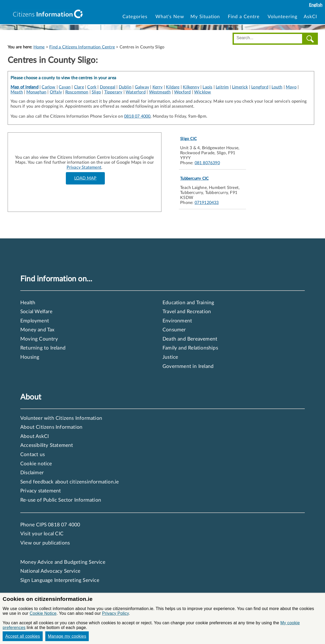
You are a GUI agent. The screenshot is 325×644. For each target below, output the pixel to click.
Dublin (125, 87)
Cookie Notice (43, 613)
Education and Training (188, 303)
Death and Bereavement (190, 339)
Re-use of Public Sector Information (61, 500)
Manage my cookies (67, 636)
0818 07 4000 (137, 116)
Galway (142, 87)
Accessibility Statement (47, 445)
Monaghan (36, 92)
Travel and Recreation (187, 312)
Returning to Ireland (43, 348)
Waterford (136, 92)
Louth (277, 87)
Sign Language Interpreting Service (60, 580)
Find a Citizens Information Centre (82, 47)
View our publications (45, 543)
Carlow (48, 87)
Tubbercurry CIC (194, 179)
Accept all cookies (23, 636)
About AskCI (35, 436)
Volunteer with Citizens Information (61, 418)
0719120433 (207, 203)
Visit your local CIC (42, 534)
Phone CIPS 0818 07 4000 (50, 525)
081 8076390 (207, 163)
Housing (30, 357)
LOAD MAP (85, 178)
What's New (170, 17)
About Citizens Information (51, 427)
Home (39, 47)
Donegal (108, 87)
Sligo (96, 92)
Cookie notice (36, 464)
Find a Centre (245, 17)
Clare (79, 87)
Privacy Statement (84, 167)
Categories (136, 17)
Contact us (33, 455)
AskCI (310, 17)
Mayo (291, 87)
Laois (207, 87)
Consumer (174, 330)
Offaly (56, 92)
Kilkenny (191, 87)
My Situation (206, 17)
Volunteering (282, 17)
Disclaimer (32, 473)
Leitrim (222, 87)
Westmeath (160, 92)
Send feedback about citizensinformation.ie (70, 482)
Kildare (173, 87)
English (316, 5)
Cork (92, 87)
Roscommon (77, 92)
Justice (170, 357)
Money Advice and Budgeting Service (63, 562)
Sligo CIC (188, 139)
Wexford (182, 92)
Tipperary (113, 92)
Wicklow (203, 92)
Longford (260, 87)
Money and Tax (37, 330)
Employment (35, 321)
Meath (17, 92)
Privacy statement (41, 491)
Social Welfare (36, 312)
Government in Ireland (188, 366)
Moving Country (39, 339)
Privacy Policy (115, 613)
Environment (177, 321)
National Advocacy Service (50, 571)
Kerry (158, 87)
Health (28, 303)
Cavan (65, 87)
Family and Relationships (190, 348)
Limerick (240, 87)
